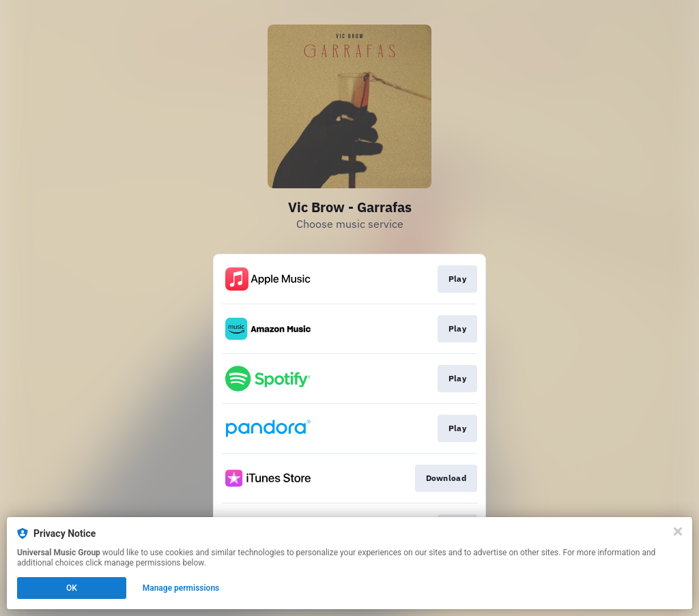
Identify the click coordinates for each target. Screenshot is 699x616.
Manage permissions (181, 588)
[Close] (678, 531)
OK (72, 588)
